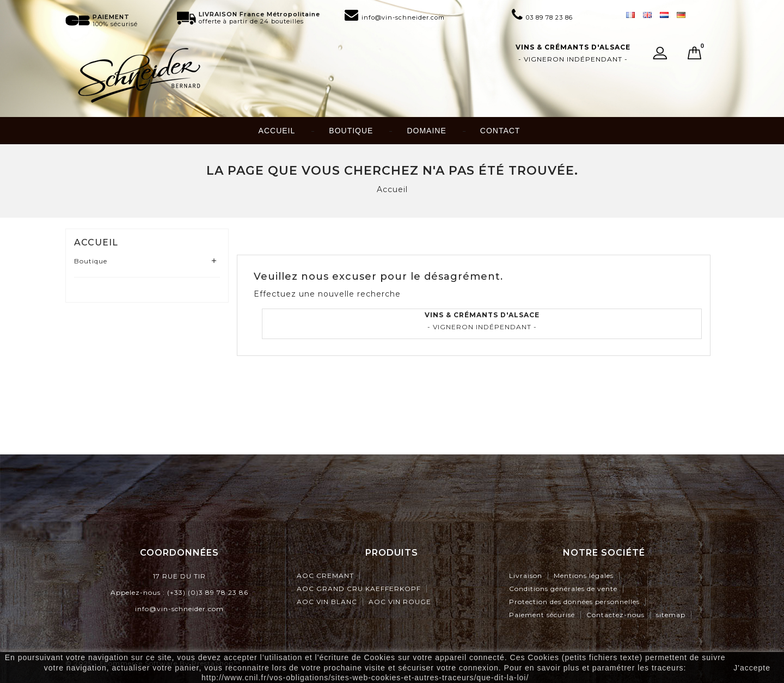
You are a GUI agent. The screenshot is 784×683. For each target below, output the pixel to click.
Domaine (426, 131)
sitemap (671, 615)
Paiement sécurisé (542, 615)
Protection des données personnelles (574, 602)
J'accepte (752, 668)
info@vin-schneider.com (179, 609)
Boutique (351, 131)
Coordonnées (179, 553)
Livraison (526, 576)
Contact (500, 131)
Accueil (277, 131)
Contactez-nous (615, 615)
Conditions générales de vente (563, 589)
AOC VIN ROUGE (400, 602)
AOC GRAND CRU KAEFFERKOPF (359, 589)
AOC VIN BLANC (327, 602)
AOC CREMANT (325, 576)
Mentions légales (584, 576)
